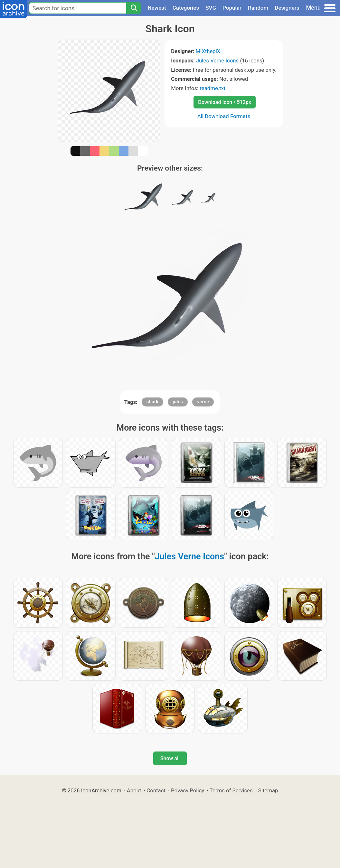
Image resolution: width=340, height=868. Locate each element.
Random (258, 8)
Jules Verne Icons (217, 61)
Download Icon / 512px (224, 102)
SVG (211, 8)
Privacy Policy (188, 790)
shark (152, 402)
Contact (156, 790)
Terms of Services (231, 790)
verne (203, 402)
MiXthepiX (208, 51)
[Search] (134, 8)
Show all (170, 758)
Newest (157, 8)
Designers (287, 8)
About (134, 790)
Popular (232, 8)
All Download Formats (224, 116)
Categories (186, 8)
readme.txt (212, 88)
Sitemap (268, 790)
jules (178, 402)
